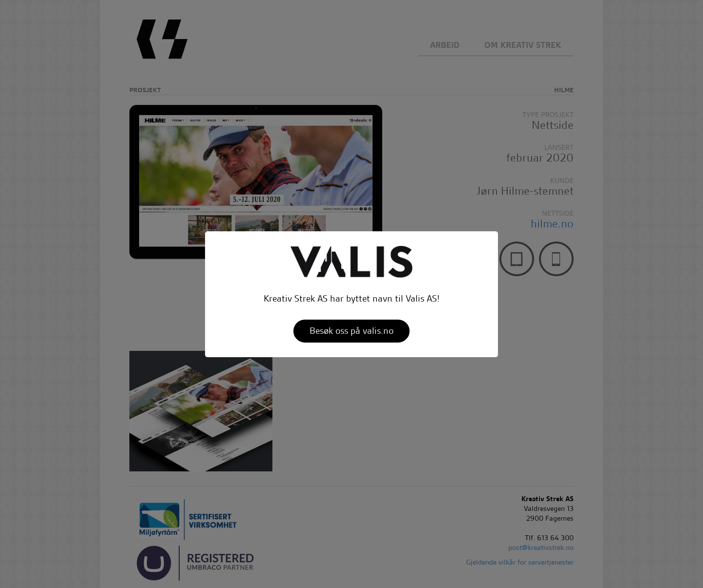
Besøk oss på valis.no (351, 331)
